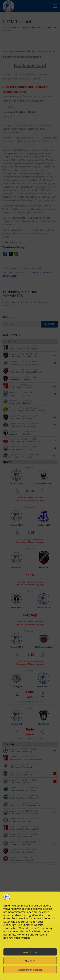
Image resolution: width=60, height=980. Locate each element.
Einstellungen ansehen (30, 970)
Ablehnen (30, 961)
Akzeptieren (30, 952)
